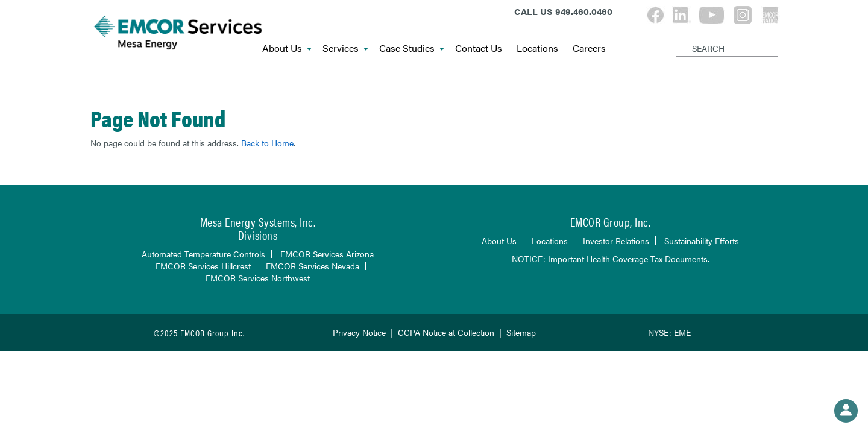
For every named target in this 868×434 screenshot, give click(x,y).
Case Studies (412, 49)
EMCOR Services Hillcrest (203, 266)
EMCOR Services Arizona (327, 254)
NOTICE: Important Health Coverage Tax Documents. (611, 259)
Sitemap (521, 332)
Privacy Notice (359, 332)
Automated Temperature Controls (203, 254)
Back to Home (267, 143)
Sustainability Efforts (702, 241)
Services (345, 49)
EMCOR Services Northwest (258, 278)
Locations (537, 49)
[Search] (678, 39)
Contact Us (479, 49)
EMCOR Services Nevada (313, 266)
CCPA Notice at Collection (446, 332)
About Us (287, 49)
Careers (589, 49)
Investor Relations (616, 241)
